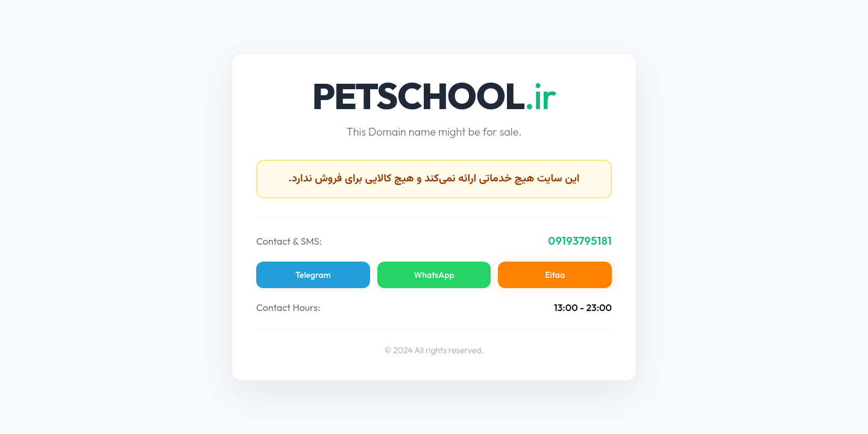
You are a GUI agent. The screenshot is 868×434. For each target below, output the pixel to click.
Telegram (313, 275)
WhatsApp (434, 275)
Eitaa (555, 275)
